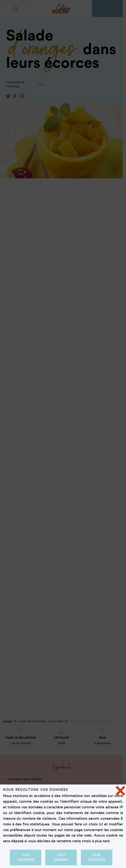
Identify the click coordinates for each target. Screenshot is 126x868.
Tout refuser (61, 857)
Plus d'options (97, 857)
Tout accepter (25, 857)
